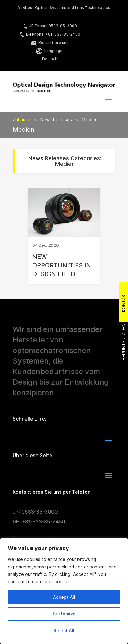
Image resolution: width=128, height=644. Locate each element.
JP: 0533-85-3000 (35, 512)
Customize (64, 614)
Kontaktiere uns (50, 43)
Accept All (64, 597)
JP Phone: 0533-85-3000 (50, 26)
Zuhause (22, 120)
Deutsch (50, 59)
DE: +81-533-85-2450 (39, 522)
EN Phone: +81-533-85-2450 (50, 34)
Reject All (64, 631)
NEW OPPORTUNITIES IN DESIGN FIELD (62, 265)
